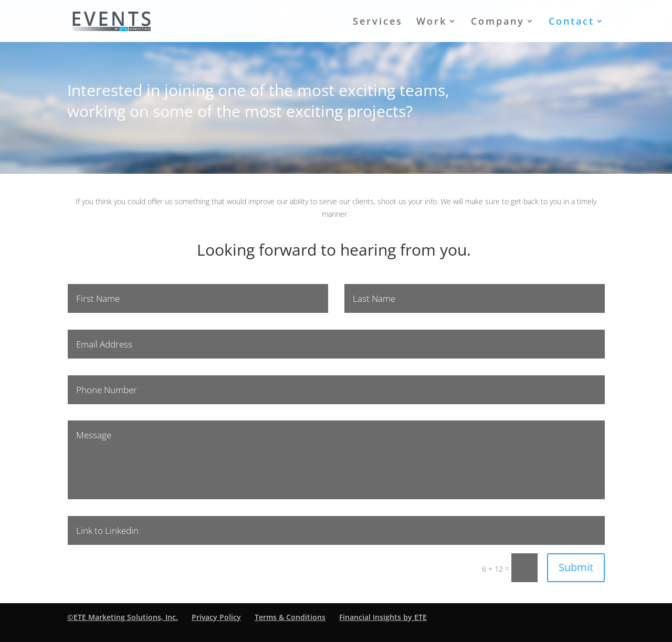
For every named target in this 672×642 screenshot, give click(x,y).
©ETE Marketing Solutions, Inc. (123, 617)
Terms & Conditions (290, 617)
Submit (576, 567)
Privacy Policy (216, 617)
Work (432, 22)
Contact (571, 22)
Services (378, 22)
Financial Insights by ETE (383, 617)
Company (498, 22)
